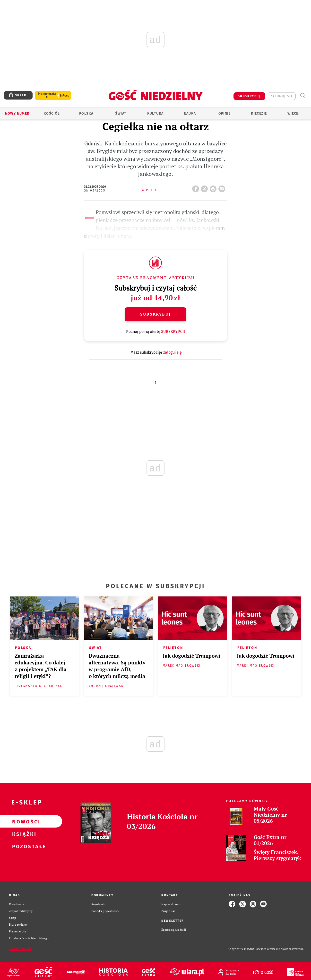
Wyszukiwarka (303, 96)
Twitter (205, 187)
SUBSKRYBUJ (249, 96)
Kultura (155, 113)
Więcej (294, 113)
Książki (23, 834)
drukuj (214, 187)
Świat (121, 113)
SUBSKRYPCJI (173, 331)
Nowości (23, 821)
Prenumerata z (47, 95)
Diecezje (259, 113)
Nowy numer (17, 113)
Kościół (52, 113)
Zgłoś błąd (20, 949)
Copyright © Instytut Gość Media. (249, 949)
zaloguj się (282, 96)
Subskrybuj (155, 314)
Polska (86, 113)
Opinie (225, 113)
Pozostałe (23, 846)
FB (197, 187)
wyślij (223, 187)
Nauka (190, 113)
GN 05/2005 (95, 191)
